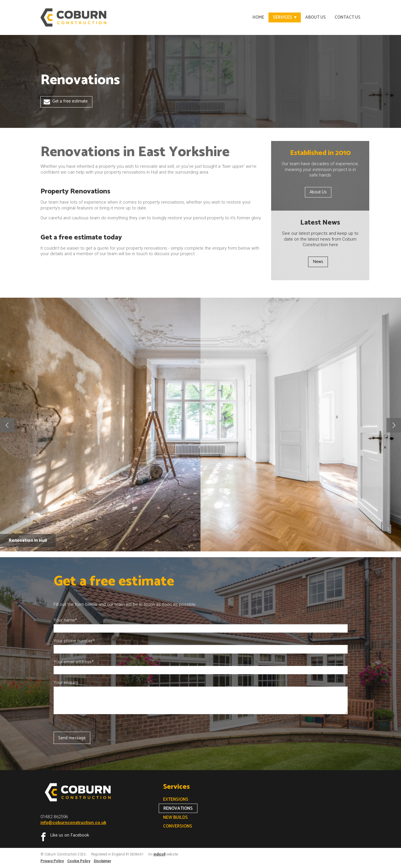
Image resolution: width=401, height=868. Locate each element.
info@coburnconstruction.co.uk (73, 823)
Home (258, 17)
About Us (316, 17)
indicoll (159, 854)
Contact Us (348, 17)
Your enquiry (66, 682)
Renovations (178, 808)
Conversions (178, 826)
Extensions (176, 799)
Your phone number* (74, 641)
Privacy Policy (52, 861)
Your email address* (74, 662)
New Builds (175, 817)
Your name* (65, 620)
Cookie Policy (79, 861)
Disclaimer (103, 861)
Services (282, 17)
